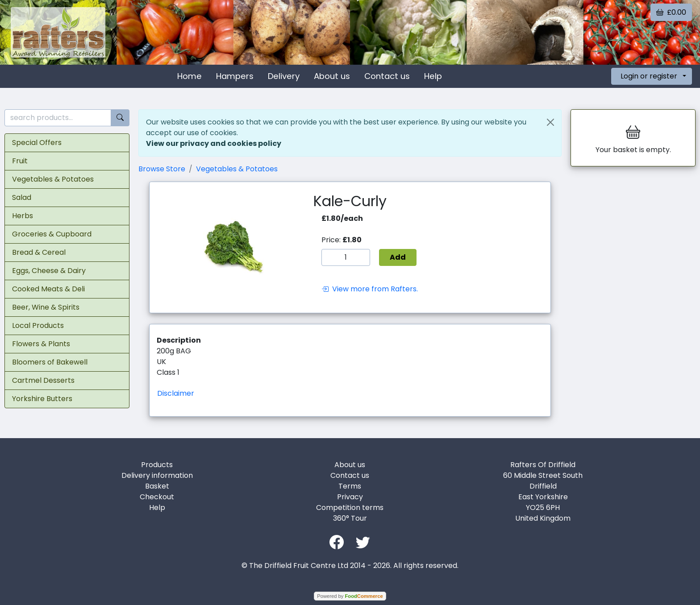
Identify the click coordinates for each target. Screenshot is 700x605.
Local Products (38, 325)
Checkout (157, 497)
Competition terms (350, 508)
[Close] (550, 122)
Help (433, 76)
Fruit (20, 161)
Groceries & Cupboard (52, 234)
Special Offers (37, 143)
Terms (350, 486)
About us (332, 76)
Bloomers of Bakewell (50, 362)
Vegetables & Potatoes (53, 179)
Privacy (350, 497)
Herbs (23, 216)
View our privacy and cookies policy (214, 143)
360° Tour (350, 518)
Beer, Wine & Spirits (46, 307)
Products (157, 465)
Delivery (284, 76)
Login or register (649, 76)
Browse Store (162, 169)
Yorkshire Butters (42, 399)
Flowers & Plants (41, 344)
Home (190, 76)
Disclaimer (176, 393)
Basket (157, 486)
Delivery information (157, 475)
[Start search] (120, 118)
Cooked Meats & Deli (48, 289)
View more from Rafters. (370, 289)
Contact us (387, 76)
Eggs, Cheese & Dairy (49, 271)
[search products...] (58, 118)
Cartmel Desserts (43, 380)
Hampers (235, 76)
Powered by (350, 596)
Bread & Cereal (39, 252)
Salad (22, 197)
